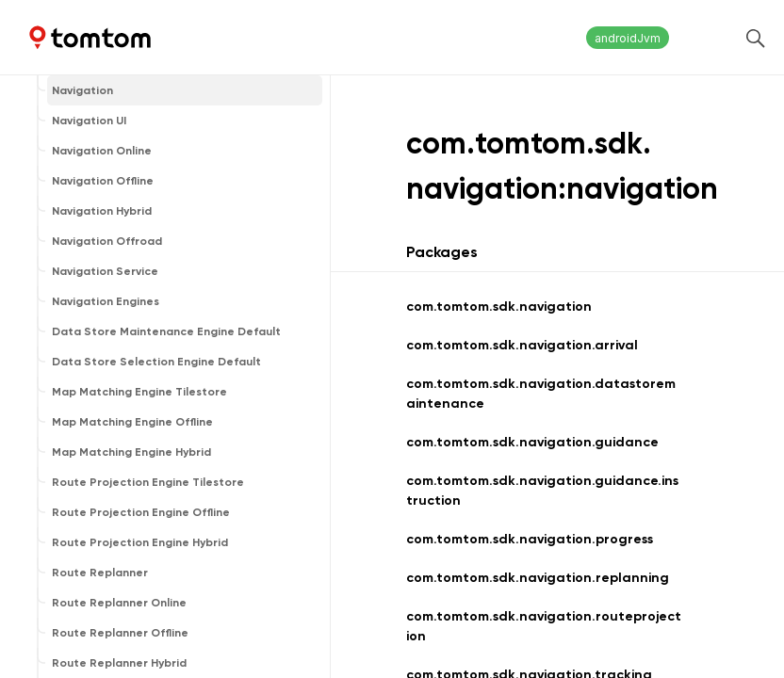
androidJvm (628, 38)
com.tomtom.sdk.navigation (499, 307)
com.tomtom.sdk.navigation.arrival (522, 345)
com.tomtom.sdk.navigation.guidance (532, 442)
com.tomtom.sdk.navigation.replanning (538, 578)
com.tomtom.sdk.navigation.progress (530, 539)
